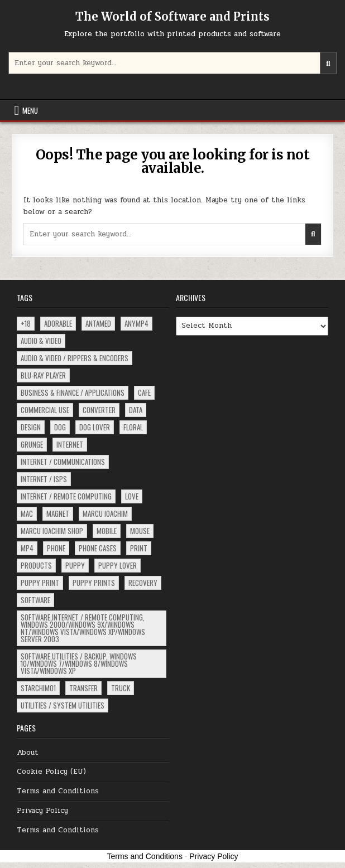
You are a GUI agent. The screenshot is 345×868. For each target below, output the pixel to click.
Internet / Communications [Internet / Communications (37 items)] (63, 462)
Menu (30, 110)
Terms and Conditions (58, 791)
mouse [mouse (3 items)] (140, 531)
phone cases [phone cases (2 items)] (98, 548)
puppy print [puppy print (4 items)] (40, 583)
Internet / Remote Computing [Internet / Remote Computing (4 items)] (66, 496)
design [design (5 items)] (31, 427)
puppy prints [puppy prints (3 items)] (94, 583)
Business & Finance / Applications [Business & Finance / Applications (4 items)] (73, 392)
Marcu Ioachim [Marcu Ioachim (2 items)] (105, 513)
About (28, 753)
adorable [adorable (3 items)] (58, 323)
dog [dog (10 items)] (60, 427)
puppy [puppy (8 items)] (75, 565)
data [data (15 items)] (136, 410)
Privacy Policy (42, 811)
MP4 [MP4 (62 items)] (27, 548)
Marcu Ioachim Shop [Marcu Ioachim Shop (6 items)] (52, 531)
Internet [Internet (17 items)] (70, 444)
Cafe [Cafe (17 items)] (144, 392)
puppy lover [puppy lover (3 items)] (118, 565)
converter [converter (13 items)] (99, 410)
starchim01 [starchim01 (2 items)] (38, 688)
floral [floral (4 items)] (133, 427)
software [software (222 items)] (35, 600)
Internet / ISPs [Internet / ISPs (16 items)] (44, 479)
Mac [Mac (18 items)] (27, 513)
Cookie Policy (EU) (51, 772)
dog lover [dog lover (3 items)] (95, 427)
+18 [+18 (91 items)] (26, 323)
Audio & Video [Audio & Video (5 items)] (41, 341)
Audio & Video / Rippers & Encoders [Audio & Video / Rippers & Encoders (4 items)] (75, 358)
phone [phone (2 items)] (56, 548)
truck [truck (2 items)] (121, 688)
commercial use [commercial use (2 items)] (45, 410)
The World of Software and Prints (172, 16)
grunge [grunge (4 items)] (32, 444)
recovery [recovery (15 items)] (143, 583)
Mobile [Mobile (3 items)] (107, 531)
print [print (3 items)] (139, 548)
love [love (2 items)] (132, 496)
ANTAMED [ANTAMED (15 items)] (98, 323)
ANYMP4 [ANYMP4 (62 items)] (136, 323)
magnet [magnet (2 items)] (58, 513)
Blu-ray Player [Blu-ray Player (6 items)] (43, 375)
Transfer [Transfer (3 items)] (83, 688)
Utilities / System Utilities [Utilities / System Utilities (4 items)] (63, 705)
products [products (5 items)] (36, 565)
